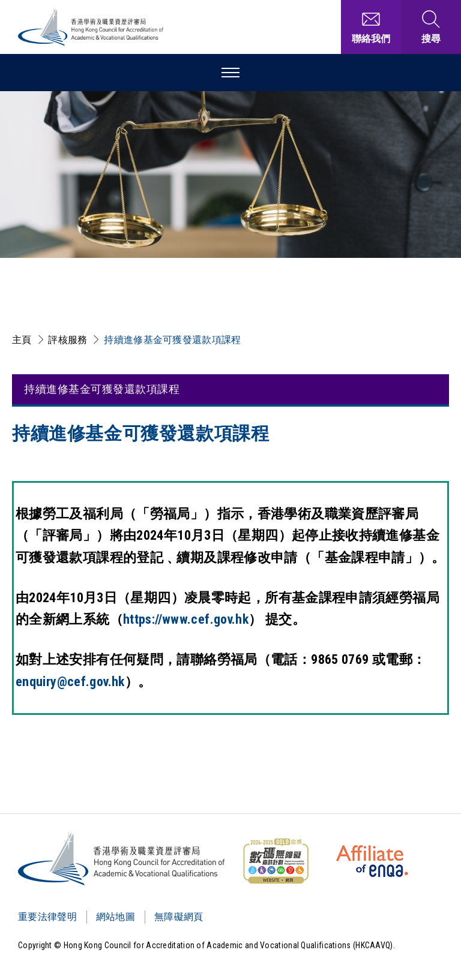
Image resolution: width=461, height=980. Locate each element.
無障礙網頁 (179, 917)
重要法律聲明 (47, 917)
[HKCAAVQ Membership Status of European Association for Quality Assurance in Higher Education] (372, 861)
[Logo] (122, 859)
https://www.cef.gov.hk (186, 619)
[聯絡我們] (371, 27)
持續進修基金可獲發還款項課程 (172, 340)
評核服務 (68, 340)
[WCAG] (276, 861)
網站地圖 (116, 917)
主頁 (22, 340)
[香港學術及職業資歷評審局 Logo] (91, 27)
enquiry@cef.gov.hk (70, 682)
